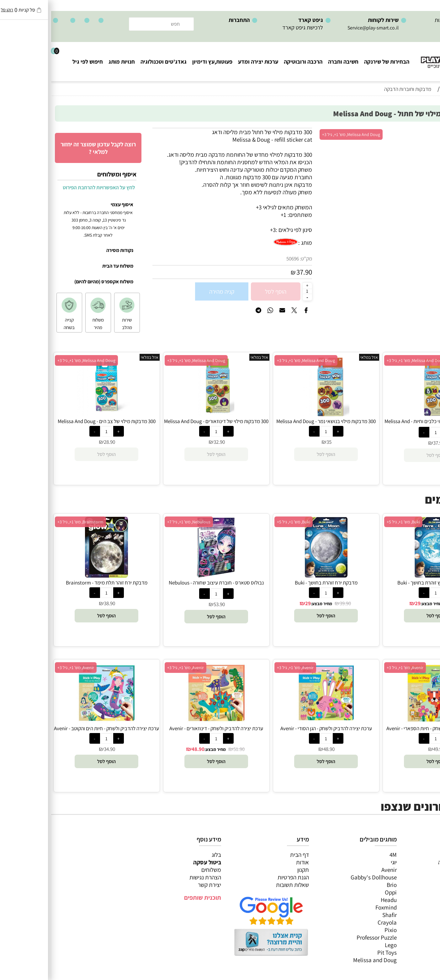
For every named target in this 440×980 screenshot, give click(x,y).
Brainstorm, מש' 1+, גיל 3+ (29, 522)
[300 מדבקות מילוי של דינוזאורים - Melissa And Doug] (165, 414)
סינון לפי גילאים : (243, 230)
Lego (340, 945)
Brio (341, 885)
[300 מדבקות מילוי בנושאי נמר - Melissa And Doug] (275, 414)
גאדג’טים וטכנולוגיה (412, 892)
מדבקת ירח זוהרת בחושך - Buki (275, 583)
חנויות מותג (71, 62)
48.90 (278, 749)
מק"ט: (255, 259)
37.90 (253, 272)
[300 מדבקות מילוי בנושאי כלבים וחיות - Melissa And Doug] (384, 414)
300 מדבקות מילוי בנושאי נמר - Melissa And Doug (275, 421)
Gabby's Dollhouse (323, 877)
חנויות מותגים (418, 900)
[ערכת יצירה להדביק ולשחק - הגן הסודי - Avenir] (275, 721)
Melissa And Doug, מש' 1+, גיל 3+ (300, 134)
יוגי (343, 862)
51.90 (188, 749)
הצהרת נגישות (154, 877)
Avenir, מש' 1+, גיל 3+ (354, 668)
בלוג (165, 855)
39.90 (294, 603)
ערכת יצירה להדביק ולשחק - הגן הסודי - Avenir (275, 728)
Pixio (339, 930)
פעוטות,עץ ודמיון (415, 885)
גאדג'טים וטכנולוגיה (112, 62)
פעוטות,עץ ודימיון (161, 62)
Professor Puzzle (326, 937)
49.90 (388, 749)
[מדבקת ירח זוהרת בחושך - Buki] (275, 575)
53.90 (168, 604)
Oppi (340, 892)
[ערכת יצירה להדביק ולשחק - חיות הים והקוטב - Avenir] (55, 721)
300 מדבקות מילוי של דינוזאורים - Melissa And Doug (165, 421)
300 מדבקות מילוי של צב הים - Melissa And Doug (56, 421)
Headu (338, 900)
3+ (222, 230)
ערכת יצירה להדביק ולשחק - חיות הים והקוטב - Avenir (55, 728)
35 (278, 442)
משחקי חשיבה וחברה (410, 862)
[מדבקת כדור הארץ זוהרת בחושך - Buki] (385, 575)
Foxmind (335, 907)
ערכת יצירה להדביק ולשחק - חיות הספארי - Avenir (385, 728)
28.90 (58, 442)
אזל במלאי (423, 131)
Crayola (336, 922)
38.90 (404, 603)
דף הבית (248, 855)
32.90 (168, 442)
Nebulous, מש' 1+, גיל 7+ (138, 522)
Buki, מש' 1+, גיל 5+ (352, 522)
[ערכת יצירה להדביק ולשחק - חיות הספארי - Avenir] (385, 721)
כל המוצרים (421, 855)
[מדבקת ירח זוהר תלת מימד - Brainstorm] (55, 575)
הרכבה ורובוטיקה (252, 62)
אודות (251, 862)
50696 (241, 259)
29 (367, 603)
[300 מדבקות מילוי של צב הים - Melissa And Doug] (56, 414)
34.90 (58, 749)
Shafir (338, 915)
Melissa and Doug (324, 960)
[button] (385, 616)
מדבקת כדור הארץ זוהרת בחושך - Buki (385, 583)
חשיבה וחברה (292, 62)
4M (342, 855)
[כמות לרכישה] (256, 291)
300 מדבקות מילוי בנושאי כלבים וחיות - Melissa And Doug (385, 425)
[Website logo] (402, 57)
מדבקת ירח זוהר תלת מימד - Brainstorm (56, 583)
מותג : (254, 243)
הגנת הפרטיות (242, 877)
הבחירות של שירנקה (336, 62)
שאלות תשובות (241, 885)
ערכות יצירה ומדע (207, 62)
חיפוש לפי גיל (37, 62)
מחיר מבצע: (380, 604)
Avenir (338, 870)
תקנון (252, 870)
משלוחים (160, 870)
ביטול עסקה (156, 862)
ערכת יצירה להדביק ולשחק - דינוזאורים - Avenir (165, 728)
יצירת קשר (158, 885)
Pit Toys (336, 952)
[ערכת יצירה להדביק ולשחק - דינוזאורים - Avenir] (165, 721)
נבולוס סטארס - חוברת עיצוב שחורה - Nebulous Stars (165, 586)
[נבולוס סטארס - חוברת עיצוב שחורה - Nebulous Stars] (165, 575)
